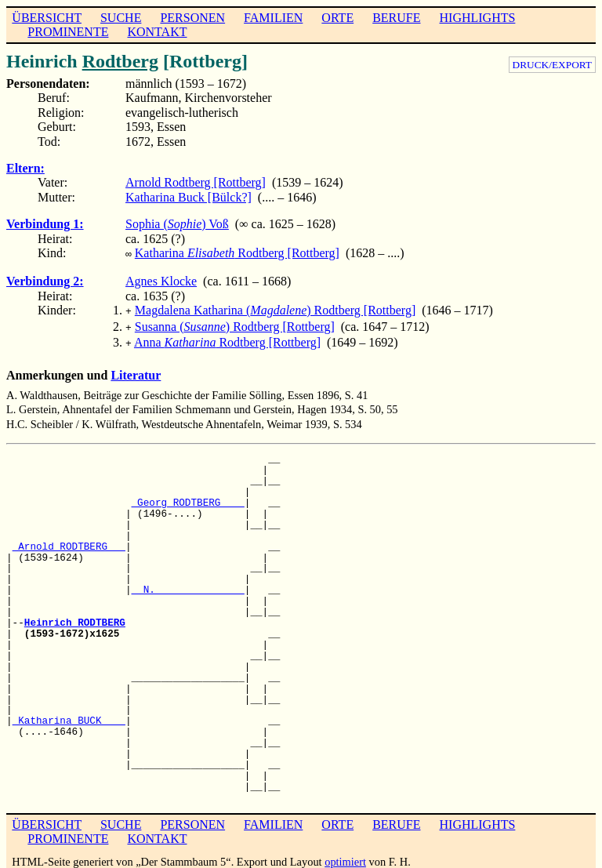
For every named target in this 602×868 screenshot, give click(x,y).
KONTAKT (157, 32)
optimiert (345, 855)
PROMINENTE (68, 32)
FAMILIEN (273, 18)
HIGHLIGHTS (478, 18)
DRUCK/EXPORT (552, 65)
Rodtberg (120, 61)
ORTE (337, 18)
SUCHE (121, 18)
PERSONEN (192, 18)
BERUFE (396, 18)
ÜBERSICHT (47, 18)
